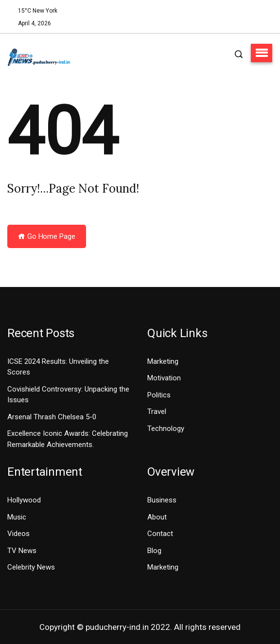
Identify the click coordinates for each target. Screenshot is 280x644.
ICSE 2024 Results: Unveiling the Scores (58, 367)
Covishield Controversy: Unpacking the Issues (68, 395)
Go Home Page (47, 236)
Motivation (164, 378)
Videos (18, 534)
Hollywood (24, 500)
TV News (22, 551)
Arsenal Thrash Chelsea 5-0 (52, 417)
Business (162, 500)
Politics (159, 395)
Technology (166, 429)
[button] (262, 53)
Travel (157, 411)
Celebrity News (31, 567)
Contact (160, 534)
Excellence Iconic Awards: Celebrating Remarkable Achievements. (68, 439)
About (157, 517)
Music (17, 517)
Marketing (163, 361)
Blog (154, 551)
